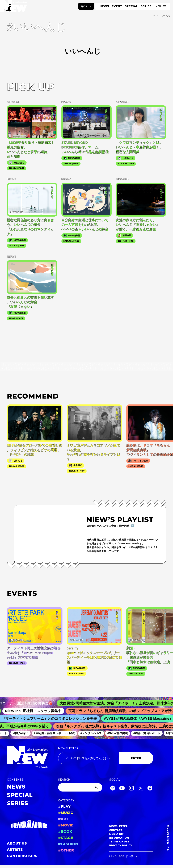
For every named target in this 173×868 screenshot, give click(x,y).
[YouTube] (122, 789)
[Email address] (88, 758)
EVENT (117, 6)
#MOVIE (66, 825)
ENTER (136, 758)
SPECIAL (131, 6)
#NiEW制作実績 (119, 733)
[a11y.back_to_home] (14, 7)
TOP (153, 16)
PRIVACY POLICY (121, 845)
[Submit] (97, 787)
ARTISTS (15, 850)
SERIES (146, 6)
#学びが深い (22, 733)
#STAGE (66, 838)
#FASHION (68, 844)
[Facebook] (150, 789)
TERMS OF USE (119, 842)
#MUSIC (66, 813)
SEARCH (64, 780)
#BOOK (65, 832)
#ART (63, 819)
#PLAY (64, 806)
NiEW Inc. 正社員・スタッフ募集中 (36, 711)
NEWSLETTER (68, 748)
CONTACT (116, 830)
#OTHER (66, 850)
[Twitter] (141, 789)
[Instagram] (131, 789)
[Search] (80, 787)
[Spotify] (113, 789)
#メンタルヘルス (93, 733)
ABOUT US (17, 843)
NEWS (104, 6)
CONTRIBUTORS (22, 856)
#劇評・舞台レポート (149, 733)
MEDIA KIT (116, 834)
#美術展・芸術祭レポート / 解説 (56, 733)
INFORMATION (119, 838)
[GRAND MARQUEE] (29, 824)
